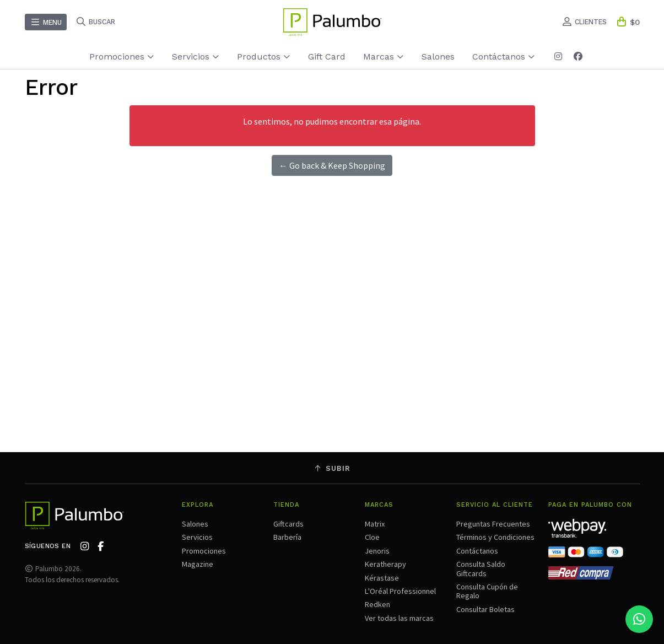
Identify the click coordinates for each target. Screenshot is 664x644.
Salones (438, 57)
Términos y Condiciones (495, 537)
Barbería (287, 537)
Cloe (372, 537)
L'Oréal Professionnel (400, 591)
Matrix (375, 524)
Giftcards (288, 524)
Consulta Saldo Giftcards (481, 568)
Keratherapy (385, 564)
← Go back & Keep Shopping (332, 165)
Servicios (196, 57)
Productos (264, 57)
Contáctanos (504, 57)
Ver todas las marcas (399, 618)
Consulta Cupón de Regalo (487, 591)
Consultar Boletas (485, 609)
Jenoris (377, 551)
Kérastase (382, 578)
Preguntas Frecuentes (493, 524)
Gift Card (327, 57)
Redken (377, 604)
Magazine (198, 564)
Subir (332, 468)
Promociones (122, 57)
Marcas (384, 57)
